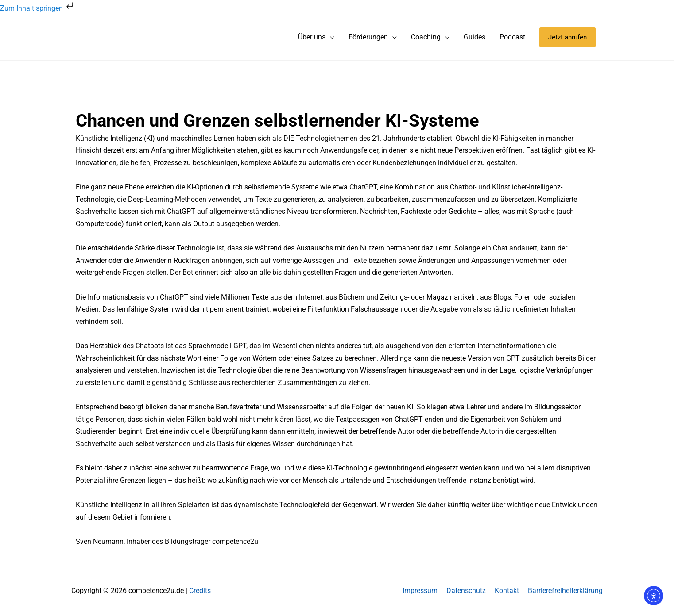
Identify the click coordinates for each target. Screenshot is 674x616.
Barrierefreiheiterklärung (565, 591)
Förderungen (368, 37)
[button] (567, 37)
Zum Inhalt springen (38, 8)
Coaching (426, 37)
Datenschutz (466, 591)
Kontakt (507, 591)
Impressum (420, 591)
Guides (475, 37)
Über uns (312, 37)
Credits (200, 591)
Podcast (512, 37)
